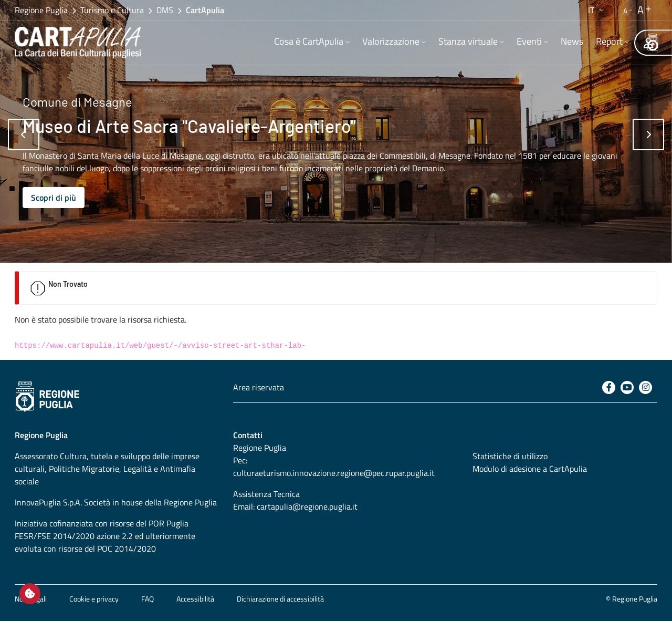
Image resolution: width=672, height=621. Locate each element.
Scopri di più (54, 198)
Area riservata (259, 387)
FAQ (148, 599)
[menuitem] (312, 43)
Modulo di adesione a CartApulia (530, 469)
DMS (165, 10)
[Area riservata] (648, 43)
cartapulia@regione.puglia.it (307, 506)
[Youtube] (627, 387)
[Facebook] (609, 387)
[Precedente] (24, 134)
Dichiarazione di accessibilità (280, 599)
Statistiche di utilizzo (510, 456)
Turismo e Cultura (112, 10)
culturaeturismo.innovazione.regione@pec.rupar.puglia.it (334, 473)
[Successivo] (648, 134)
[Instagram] (645, 387)
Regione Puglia (41, 10)
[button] (597, 10)
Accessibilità (195, 599)
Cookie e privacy (94, 599)
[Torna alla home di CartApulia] (80, 43)
